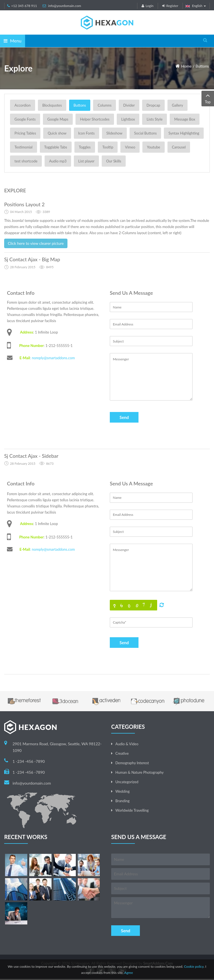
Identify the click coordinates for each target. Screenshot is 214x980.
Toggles (85, 147)
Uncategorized (127, 782)
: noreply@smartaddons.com (53, 358)
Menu (13, 41)
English (196, 6)
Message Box (185, 119)
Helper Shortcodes (95, 119)
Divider (129, 105)
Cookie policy (194, 966)
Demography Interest (132, 763)
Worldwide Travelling (132, 810)
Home (186, 66)
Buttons (202, 66)
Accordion (23, 105)
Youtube (153, 147)
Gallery (177, 105)
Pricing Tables (25, 133)
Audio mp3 (58, 161)
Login (147, 6)
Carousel (179, 147)
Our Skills (114, 161)
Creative (122, 753)
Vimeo (130, 147)
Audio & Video (127, 744)
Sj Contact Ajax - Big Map (32, 259)
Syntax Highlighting (184, 133)
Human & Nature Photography (139, 772)
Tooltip (108, 147)
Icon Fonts (87, 133)
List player (86, 161)
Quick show (57, 133)
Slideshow (115, 133)
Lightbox (128, 119)
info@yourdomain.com (65, 6)
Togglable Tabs (56, 147)
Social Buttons (145, 133)
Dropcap (153, 105)
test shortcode (26, 161)
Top (208, 98)
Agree (129, 973)
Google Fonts (25, 119)
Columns (104, 105)
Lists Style (155, 119)
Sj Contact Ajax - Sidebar (31, 456)
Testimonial (24, 147)
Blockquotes (52, 105)
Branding (122, 801)
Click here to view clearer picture (36, 243)
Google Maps (58, 119)
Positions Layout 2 (24, 204)
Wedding (122, 791)
